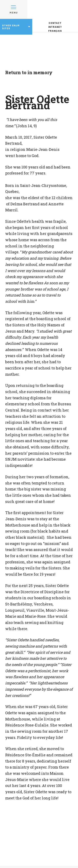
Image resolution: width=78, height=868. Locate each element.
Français (55, 31)
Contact (55, 23)
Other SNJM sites (11, 27)
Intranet (55, 27)
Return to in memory (29, 72)
